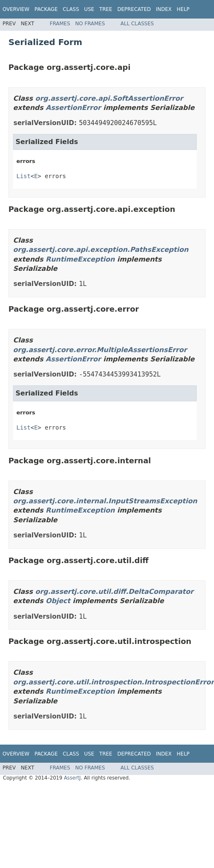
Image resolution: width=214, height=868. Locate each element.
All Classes (137, 24)
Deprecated (134, 9)
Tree (106, 9)
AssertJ (72, 778)
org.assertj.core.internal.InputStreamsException (105, 501)
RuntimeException (80, 259)
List (24, 176)
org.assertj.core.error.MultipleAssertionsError (100, 350)
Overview (16, 9)
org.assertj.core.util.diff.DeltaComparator (115, 592)
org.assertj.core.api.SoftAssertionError (109, 98)
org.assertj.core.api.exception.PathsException (101, 250)
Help (183, 9)
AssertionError (73, 108)
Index (164, 9)
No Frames (90, 24)
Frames (60, 24)
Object (58, 601)
